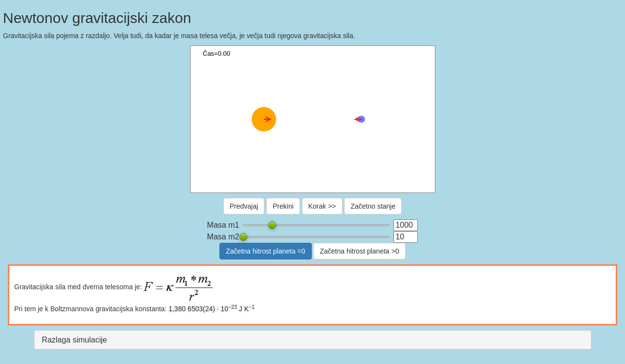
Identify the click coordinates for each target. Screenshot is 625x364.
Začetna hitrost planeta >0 (359, 251)
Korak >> (322, 206)
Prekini (283, 206)
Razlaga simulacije (75, 340)
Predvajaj (244, 206)
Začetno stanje (373, 206)
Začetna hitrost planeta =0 (265, 251)
